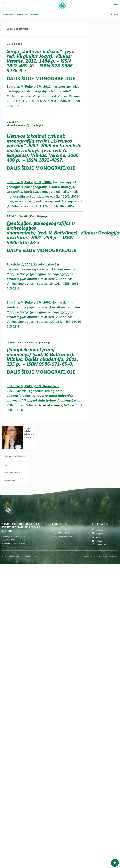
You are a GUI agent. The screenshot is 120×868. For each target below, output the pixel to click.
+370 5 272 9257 (62, 530)
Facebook (97, 530)
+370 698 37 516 (64, 533)
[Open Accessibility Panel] (115, 863)
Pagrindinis (7, 14)
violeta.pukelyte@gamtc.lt (15, 456)
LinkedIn (97, 537)
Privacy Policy (32, 556)
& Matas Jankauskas (110, 556)
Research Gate (99, 545)
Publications (10, 480)
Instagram (97, 534)
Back (114, 14)
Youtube (97, 541)
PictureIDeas (98, 556)
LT (4, 3)
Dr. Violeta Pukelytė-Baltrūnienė (29, 431)
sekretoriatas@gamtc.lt (65, 536)
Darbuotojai (22, 14)
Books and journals (13, 473)
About (7, 465)
